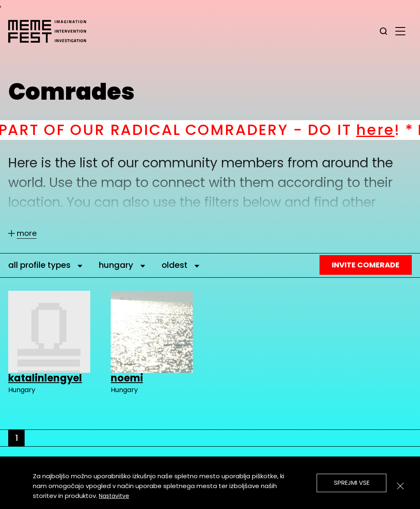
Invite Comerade (366, 265)
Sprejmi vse (352, 483)
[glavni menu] (400, 31)
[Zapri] (400, 486)
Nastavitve (114, 496)
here (388, 130)
